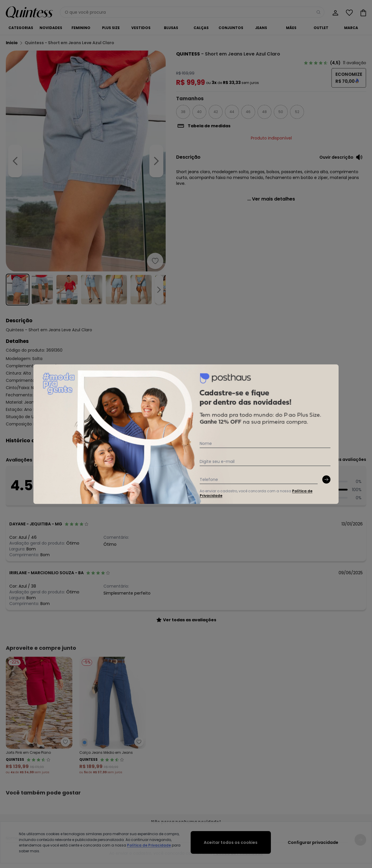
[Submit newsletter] (326, 479)
